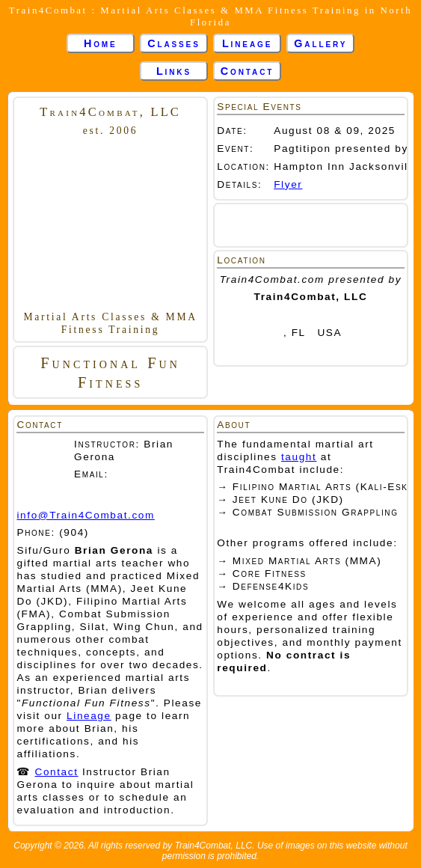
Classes (174, 43)
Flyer (288, 184)
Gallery (320, 43)
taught (299, 457)
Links (174, 71)
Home (101, 43)
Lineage (247, 43)
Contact (247, 71)
